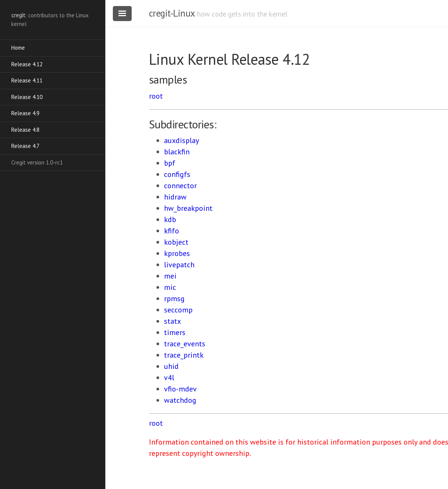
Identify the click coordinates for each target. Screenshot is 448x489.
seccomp (178, 310)
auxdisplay (181, 140)
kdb (170, 219)
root (156, 96)
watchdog (180, 400)
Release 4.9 (25, 113)
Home (18, 48)
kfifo (172, 231)
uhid (171, 366)
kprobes (177, 253)
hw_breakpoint (188, 208)
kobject (176, 242)
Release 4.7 (25, 146)
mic (170, 287)
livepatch (179, 265)
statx (172, 321)
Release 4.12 (27, 64)
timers (175, 332)
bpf (170, 163)
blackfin (177, 152)
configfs (177, 174)
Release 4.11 (27, 80)
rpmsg (174, 299)
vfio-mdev (180, 389)
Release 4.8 (25, 130)
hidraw (175, 197)
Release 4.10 (27, 97)
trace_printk (184, 355)
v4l (169, 378)
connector (180, 186)
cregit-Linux (172, 13)
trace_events (185, 344)
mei (170, 276)
